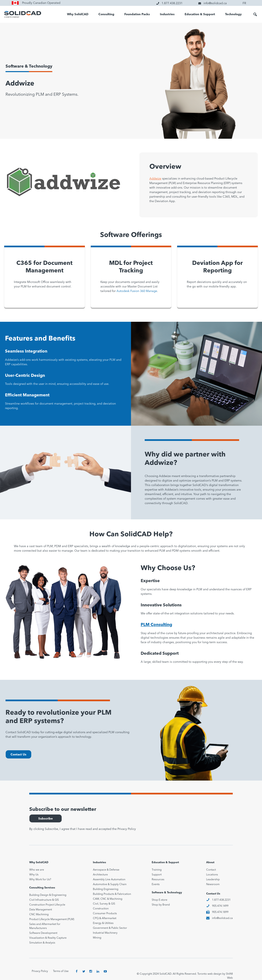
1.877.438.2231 (221, 900)
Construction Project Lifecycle (47, 905)
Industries (167, 14)
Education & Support (200, 14)
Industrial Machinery (105, 933)
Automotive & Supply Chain (110, 884)
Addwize (155, 179)
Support (157, 875)
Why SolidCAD (78, 14)
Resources (158, 880)
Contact (211, 870)
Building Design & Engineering (48, 895)
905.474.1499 (220, 906)
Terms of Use (61, 971)
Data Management (41, 910)
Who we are (37, 870)
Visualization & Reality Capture (48, 938)
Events (156, 884)
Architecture (100, 875)
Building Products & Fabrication (112, 894)
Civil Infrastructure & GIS (44, 900)
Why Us (34, 875)
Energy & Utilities (103, 923)
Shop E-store (159, 900)
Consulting (106, 14)
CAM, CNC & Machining (108, 899)
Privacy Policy (127, 829)
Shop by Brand (161, 905)
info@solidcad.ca (222, 918)
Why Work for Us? (40, 880)
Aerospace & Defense (106, 870)
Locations (212, 875)
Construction (101, 909)
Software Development (43, 933)
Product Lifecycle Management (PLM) (52, 919)
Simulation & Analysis (42, 943)
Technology (233, 14)
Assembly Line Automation (109, 880)
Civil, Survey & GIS (104, 904)
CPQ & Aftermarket (105, 918)
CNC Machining (39, 915)
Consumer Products (105, 914)
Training (157, 870)
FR (244, 3)
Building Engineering (106, 889)
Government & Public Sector (110, 928)
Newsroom (213, 884)
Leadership (213, 880)
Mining (97, 938)
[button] (255, 14)
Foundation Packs (137, 14)
